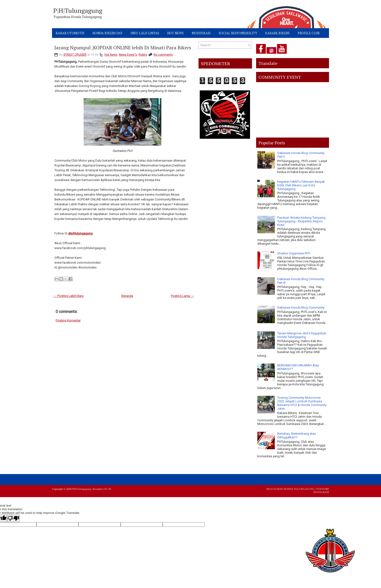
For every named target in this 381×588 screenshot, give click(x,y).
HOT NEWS (175, 33)
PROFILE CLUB (309, 33)
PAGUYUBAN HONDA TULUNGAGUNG (290, 489)
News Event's (128, 55)
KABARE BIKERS (277, 33)
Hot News (111, 55)
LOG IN (107, 489)
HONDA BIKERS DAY (107, 33)
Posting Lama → (182, 296)
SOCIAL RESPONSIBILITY (238, 33)
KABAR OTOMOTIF (70, 33)
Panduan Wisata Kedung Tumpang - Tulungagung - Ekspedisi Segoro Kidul (302, 221)
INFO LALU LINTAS (145, 33)
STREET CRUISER (75, 55)
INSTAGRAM (321, 492)
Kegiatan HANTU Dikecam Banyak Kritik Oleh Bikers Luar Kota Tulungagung (301, 185)
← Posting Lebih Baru (69, 296)
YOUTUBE (323, 489)
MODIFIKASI (201, 33)
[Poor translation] (13, 518)
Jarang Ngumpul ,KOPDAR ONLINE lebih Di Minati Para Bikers (123, 48)
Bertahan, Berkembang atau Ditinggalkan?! (297, 435)
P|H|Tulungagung (78, 10)
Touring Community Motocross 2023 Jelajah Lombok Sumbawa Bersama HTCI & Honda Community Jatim (302, 403)
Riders (143, 55)
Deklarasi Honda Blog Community (301, 307)
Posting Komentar (68, 320)
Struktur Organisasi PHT (294, 253)
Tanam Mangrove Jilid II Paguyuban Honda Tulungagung (302, 335)
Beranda (127, 296)
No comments (163, 55)
